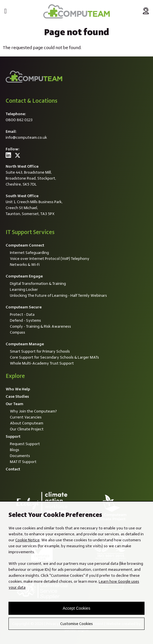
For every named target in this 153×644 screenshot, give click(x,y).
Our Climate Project (27, 429)
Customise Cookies (77, 624)
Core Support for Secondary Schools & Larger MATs (54, 357)
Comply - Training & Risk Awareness (40, 326)
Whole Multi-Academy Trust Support (42, 363)
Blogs (15, 450)
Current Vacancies (26, 417)
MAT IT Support (23, 462)
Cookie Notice (27, 540)
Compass (18, 332)
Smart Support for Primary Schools (40, 351)
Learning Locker (24, 289)
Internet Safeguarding (29, 252)
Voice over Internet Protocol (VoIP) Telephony (50, 258)
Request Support (25, 444)
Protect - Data (22, 314)
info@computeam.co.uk (26, 137)
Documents (20, 456)
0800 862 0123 (19, 120)
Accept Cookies (77, 608)
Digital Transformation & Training (38, 283)
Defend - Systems (25, 320)
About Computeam (27, 423)
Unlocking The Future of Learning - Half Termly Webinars (58, 295)
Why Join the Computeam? (33, 411)
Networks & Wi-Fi (25, 264)
